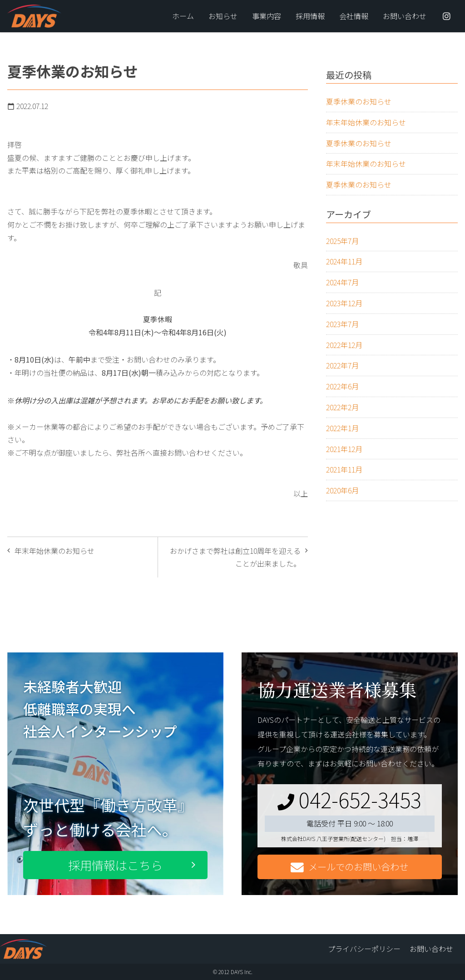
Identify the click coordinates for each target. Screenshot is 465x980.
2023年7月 (342, 324)
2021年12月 (344, 449)
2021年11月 (344, 469)
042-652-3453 (349, 799)
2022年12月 (344, 345)
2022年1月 (342, 428)
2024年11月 (344, 261)
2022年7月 (342, 365)
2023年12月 (344, 303)
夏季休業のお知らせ (359, 101)
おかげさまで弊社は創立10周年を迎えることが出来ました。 (235, 557)
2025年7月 (342, 241)
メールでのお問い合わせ (349, 867)
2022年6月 (342, 386)
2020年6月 (342, 490)
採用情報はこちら (115, 865)
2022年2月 (342, 407)
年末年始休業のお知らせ (54, 551)
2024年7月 (342, 282)
